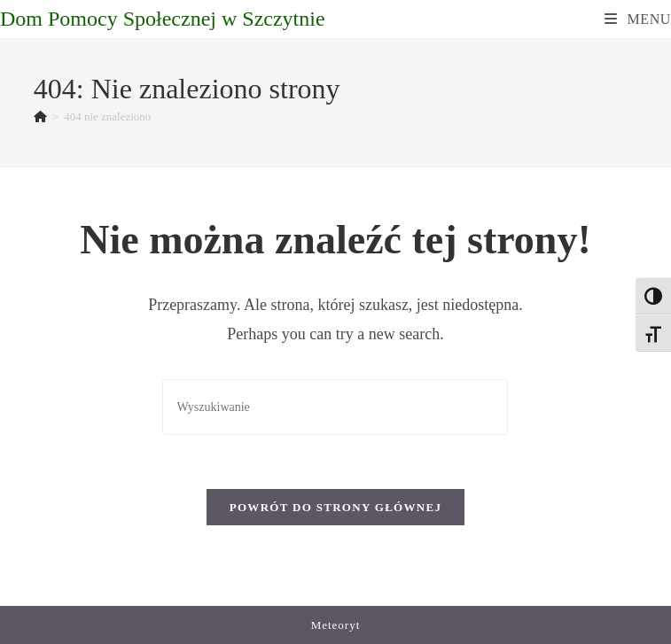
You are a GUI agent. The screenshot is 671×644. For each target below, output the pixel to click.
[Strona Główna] (40, 116)
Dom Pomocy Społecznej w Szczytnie (163, 19)
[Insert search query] (335, 407)
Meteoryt (336, 625)
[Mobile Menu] (638, 19)
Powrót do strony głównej (336, 507)
